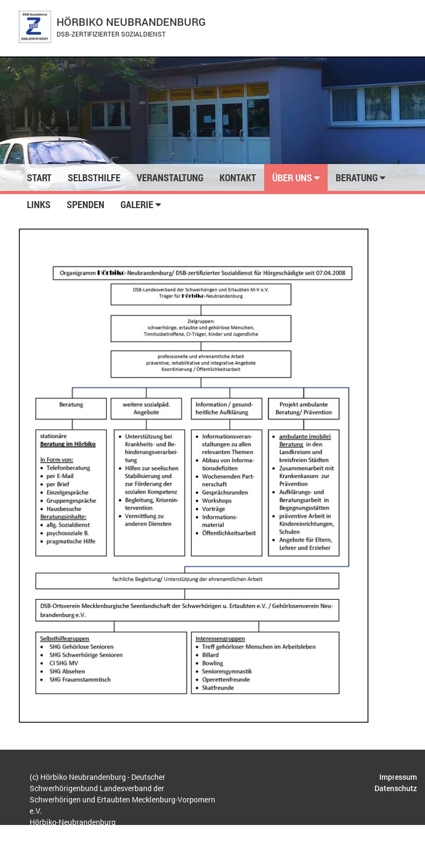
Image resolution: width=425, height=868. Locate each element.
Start (39, 177)
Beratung (360, 177)
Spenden (86, 204)
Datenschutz (396, 788)
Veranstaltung (170, 177)
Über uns (296, 177)
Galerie (141, 204)
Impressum (398, 777)
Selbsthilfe (94, 177)
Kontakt (238, 177)
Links (39, 204)
